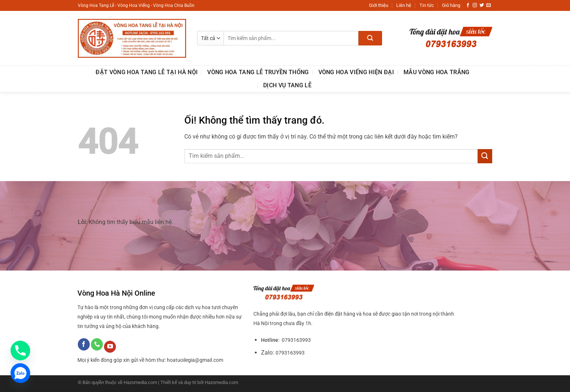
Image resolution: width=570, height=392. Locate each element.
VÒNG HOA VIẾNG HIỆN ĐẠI (356, 72)
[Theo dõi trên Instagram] (475, 5)
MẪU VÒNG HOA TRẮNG (437, 72)
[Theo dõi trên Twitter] (482, 5)
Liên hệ (404, 5)
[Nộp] (370, 38)
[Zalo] (20, 373)
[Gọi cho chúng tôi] (97, 344)
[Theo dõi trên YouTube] (110, 347)
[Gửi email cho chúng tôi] (489, 5)
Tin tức (427, 5)
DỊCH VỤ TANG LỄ (287, 85)
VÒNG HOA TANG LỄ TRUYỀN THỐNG (258, 72)
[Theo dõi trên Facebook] (468, 5)
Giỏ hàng (451, 5)
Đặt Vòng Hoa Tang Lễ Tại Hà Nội (147, 72)
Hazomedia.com (221, 382)
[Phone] (20, 351)
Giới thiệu (379, 5)
